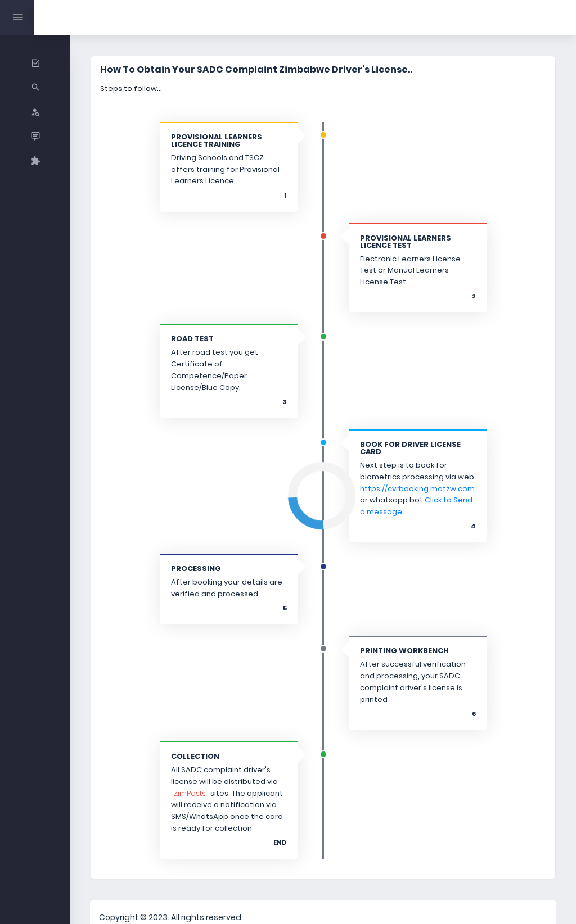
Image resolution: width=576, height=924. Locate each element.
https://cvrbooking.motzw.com (402, 470)
